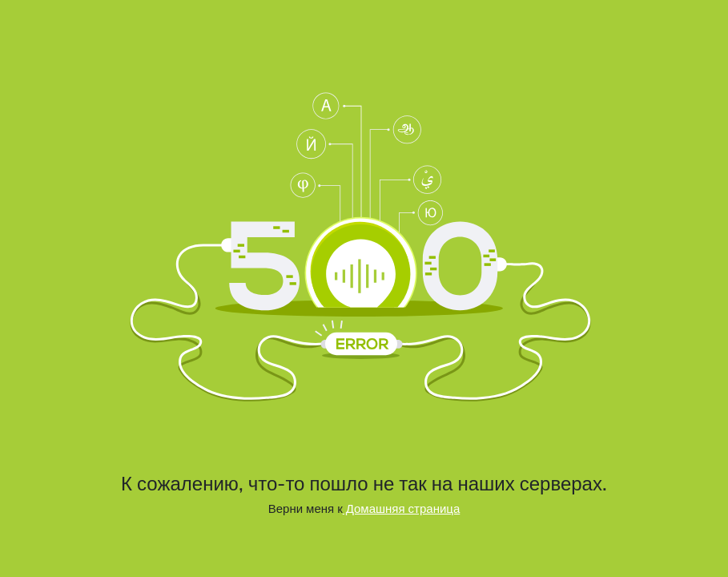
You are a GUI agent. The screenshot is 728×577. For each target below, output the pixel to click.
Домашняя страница (402, 508)
